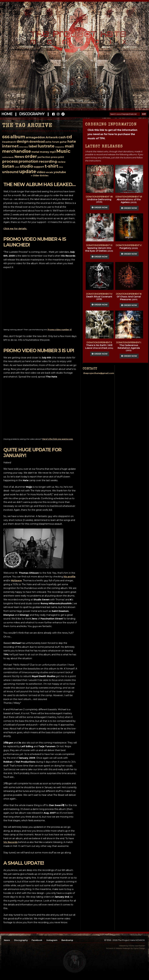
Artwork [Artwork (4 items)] (52, 137)
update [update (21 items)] (28, 171)
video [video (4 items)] (41, 172)
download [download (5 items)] (37, 142)
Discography (32, 114)
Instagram (52, 940)
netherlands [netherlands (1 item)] (8, 157)
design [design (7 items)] (23, 141)
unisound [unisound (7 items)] (10, 172)
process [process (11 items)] (10, 161)
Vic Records (10, 842)
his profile (70, 577)
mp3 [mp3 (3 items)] (53, 152)
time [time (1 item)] (61, 167)
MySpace (16, 580)
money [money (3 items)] (45, 152)
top (74, 961)
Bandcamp (67, 940)
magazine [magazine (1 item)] (60, 147)
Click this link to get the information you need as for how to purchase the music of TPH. (112, 134)
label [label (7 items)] (33, 146)
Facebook (37, 940)
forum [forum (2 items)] (56, 142)
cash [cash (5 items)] (62, 137)
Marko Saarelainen (137, 946)
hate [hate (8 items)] (72, 141)
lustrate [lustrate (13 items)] (46, 146)
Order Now (100, 207)
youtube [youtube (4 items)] (60, 172)
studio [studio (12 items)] (26, 166)
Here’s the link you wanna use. (58, 439)
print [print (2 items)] (61, 157)
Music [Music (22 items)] (63, 151)
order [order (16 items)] (31, 156)
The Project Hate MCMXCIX (74, 36)
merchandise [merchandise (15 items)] (17, 151)
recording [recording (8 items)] (48, 161)
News (7, 940)
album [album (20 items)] (18, 137)
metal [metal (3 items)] (35, 152)
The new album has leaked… (40, 184)
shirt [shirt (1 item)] (17, 167)
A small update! (24, 863)
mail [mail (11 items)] (69, 146)
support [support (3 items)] (39, 167)
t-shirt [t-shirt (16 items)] (51, 166)
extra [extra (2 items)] (48, 142)
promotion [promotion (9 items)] (28, 161)
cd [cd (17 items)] (69, 137)
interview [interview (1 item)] (24, 147)
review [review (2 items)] (62, 162)
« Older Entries (40, 176)
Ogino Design (139, 948)
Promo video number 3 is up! (39, 351)
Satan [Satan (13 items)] (8, 166)
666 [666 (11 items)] (6, 137)
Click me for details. (15, 229)
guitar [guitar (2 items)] (63, 142)
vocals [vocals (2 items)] (49, 172)
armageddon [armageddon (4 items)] (35, 137)
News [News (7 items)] (19, 157)
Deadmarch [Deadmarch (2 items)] (9, 142)
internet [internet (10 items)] (10, 146)
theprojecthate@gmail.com (99, 373)
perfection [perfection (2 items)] (44, 157)
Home (7, 114)
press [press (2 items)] (54, 157)
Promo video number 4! (60, 330)
